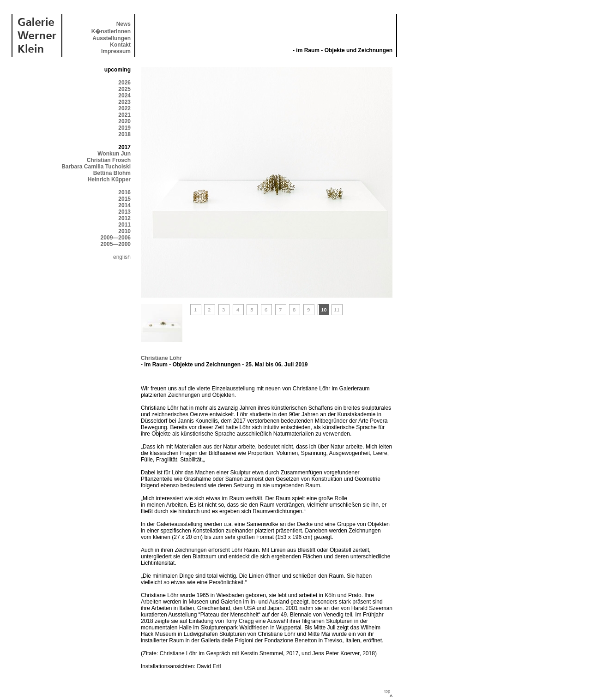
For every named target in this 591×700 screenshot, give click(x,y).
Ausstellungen (112, 38)
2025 (124, 89)
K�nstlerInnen (111, 31)
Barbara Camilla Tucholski (96, 167)
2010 (124, 231)
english (122, 257)
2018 (124, 134)
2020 (124, 121)
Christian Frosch (109, 160)
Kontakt (120, 45)
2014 (124, 205)
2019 (124, 128)
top (387, 691)
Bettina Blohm (112, 173)
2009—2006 (116, 238)
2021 (124, 115)
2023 (124, 102)
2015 (124, 199)
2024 (124, 96)
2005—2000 (116, 244)
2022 (124, 108)
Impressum (116, 51)
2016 (124, 192)
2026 (124, 83)
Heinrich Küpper (109, 179)
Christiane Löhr (161, 358)
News (124, 24)
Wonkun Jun (114, 154)
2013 (124, 212)
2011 (124, 225)
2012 (124, 218)
